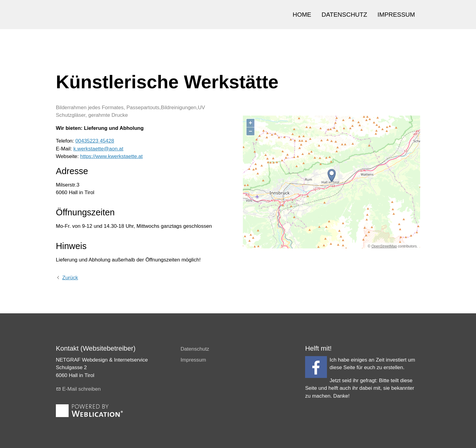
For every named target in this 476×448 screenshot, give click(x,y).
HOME (302, 15)
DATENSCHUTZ (344, 15)
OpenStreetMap (384, 246)
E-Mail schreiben (82, 389)
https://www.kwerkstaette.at (111, 156)
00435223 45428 (95, 141)
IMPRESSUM (396, 15)
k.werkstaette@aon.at (99, 149)
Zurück (70, 278)
